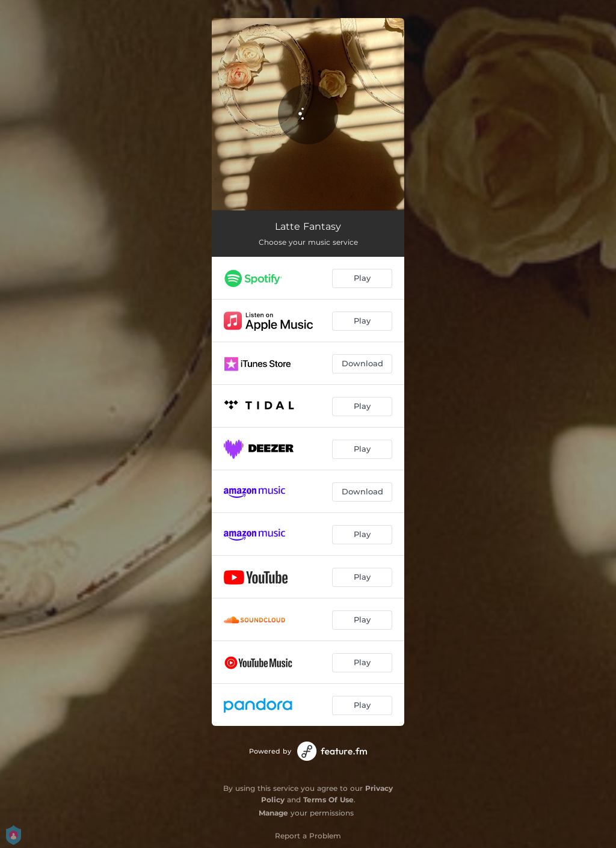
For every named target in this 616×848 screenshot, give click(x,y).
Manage (273, 813)
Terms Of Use (328, 800)
